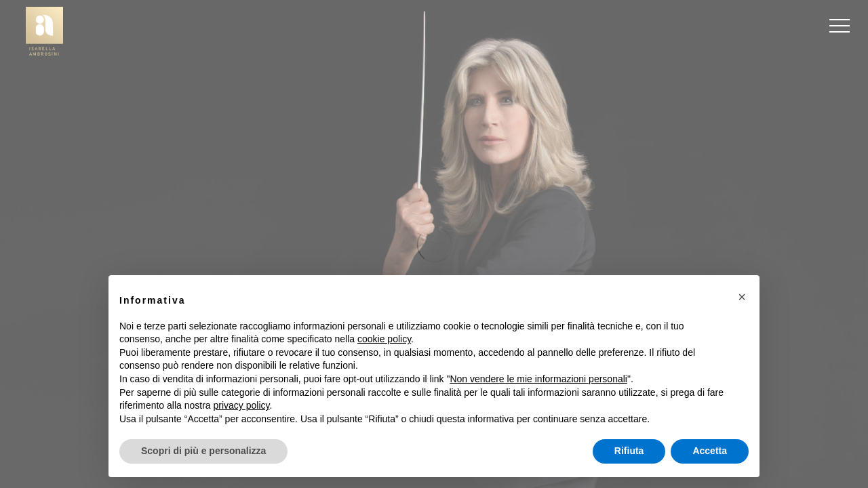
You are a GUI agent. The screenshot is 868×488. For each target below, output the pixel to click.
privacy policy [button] (242, 405)
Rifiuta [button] (629, 451)
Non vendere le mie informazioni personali (538, 379)
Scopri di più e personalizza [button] (203, 451)
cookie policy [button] (384, 339)
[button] (742, 297)
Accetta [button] (710, 451)
